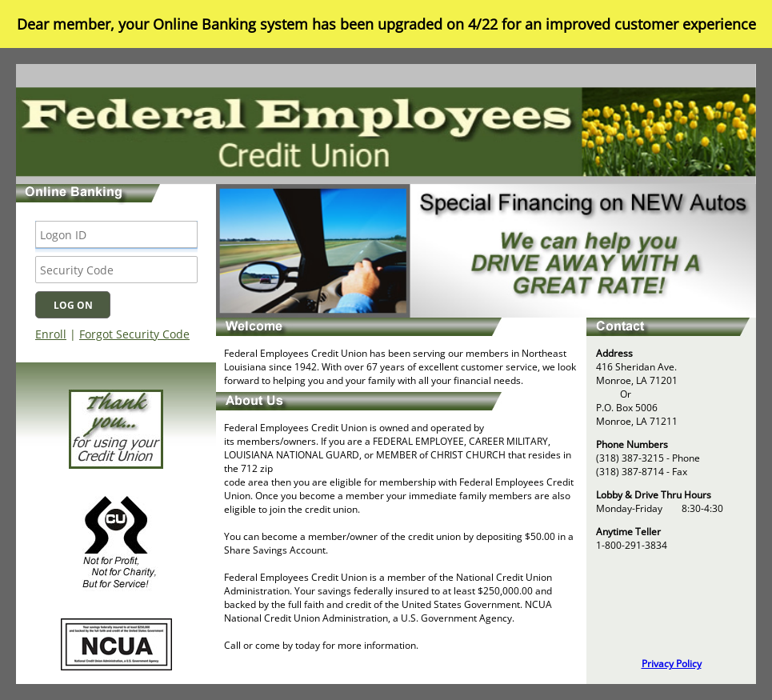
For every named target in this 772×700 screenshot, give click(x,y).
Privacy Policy (672, 664)
